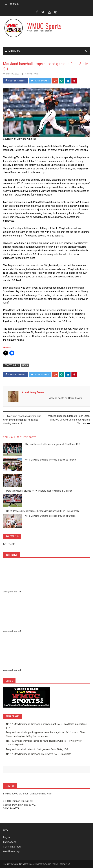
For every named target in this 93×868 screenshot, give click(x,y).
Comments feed (12, 847)
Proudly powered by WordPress (18, 864)
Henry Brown (31, 74)
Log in (6, 837)
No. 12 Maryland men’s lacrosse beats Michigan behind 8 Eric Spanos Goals (42, 511)
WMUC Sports (44, 26)
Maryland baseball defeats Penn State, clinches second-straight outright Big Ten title (69, 420)
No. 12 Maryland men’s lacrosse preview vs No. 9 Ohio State (39, 754)
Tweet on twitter (40, 81)
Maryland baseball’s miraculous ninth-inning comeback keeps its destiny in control (22, 420)
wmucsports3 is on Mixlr (12, 670)
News (25, 365)
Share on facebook (15, 81)
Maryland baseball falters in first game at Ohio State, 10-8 (53, 444)
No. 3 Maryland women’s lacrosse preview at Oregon (50, 516)
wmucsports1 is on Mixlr (12, 592)
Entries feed (10, 842)
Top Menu (14, 4)
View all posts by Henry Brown (67, 398)
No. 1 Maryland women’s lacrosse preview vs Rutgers (51, 460)
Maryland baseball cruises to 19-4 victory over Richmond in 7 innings (39, 491)
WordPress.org (11, 851)
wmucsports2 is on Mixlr (12, 631)
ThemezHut (64, 864)
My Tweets (9, 544)
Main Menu (14, 51)
